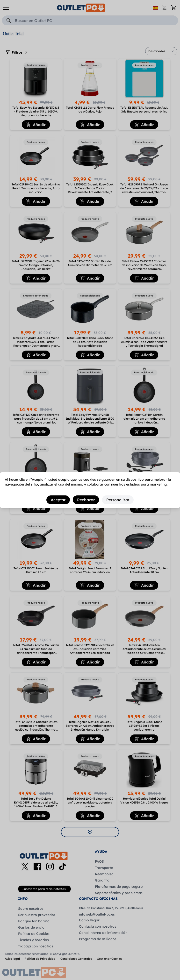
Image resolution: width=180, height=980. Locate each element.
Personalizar (118, 500)
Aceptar (58, 500)
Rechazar (86, 500)
